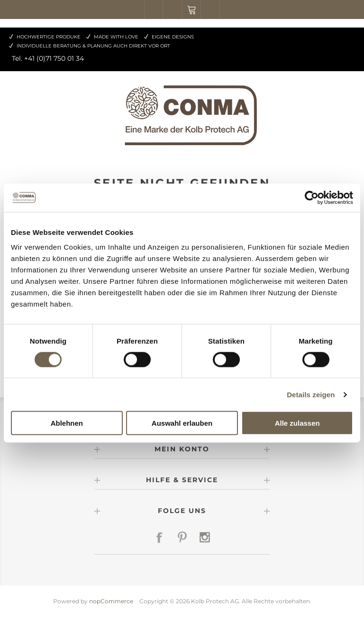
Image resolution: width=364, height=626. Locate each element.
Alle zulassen (297, 423)
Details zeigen (311, 394)
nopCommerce (111, 601)
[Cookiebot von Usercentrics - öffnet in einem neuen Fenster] (312, 197)
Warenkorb (191, 9)
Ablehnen (67, 423)
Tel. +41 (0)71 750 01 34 (48, 58)
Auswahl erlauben (182, 423)
